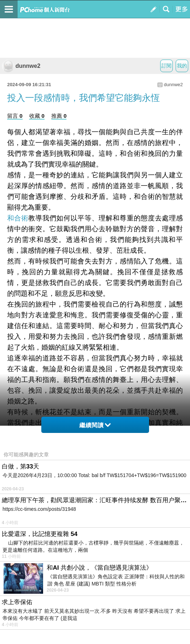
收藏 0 (37, 116)
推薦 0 (59, 116)
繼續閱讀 (95, 425)
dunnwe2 (21, 66)
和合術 (18, 218)
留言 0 (15, 116)
